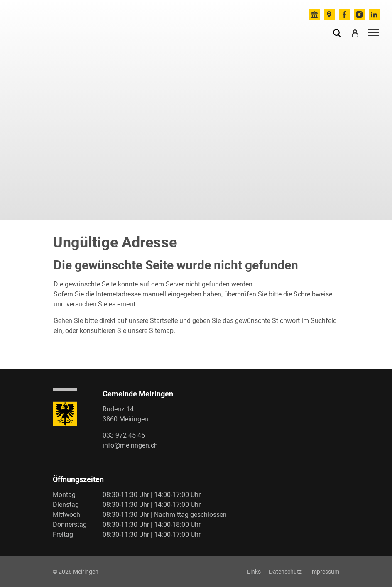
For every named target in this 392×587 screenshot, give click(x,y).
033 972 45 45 (124, 435)
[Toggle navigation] (372, 32)
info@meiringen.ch (130, 445)
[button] (339, 33)
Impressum (325, 572)
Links (254, 572)
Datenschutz (285, 572)
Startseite (164, 321)
